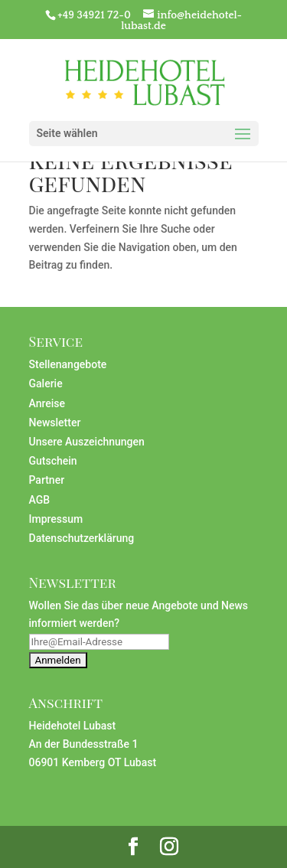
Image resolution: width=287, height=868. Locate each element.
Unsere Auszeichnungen (87, 442)
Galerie (46, 383)
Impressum (56, 519)
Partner (47, 480)
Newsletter (55, 423)
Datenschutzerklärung (82, 538)
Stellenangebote (68, 364)
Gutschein (53, 461)
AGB (40, 500)
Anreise (47, 403)
